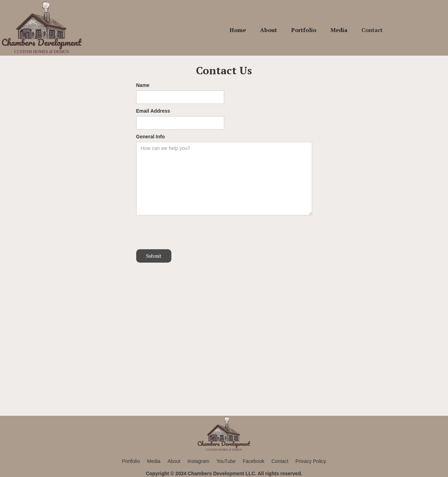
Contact (372, 30)
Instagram (198, 461)
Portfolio (304, 30)
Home (238, 30)
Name (143, 85)
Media (339, 30)
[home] (42, 28)
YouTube (226, 461)
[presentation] (190, 233)
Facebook (254, 461)
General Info (151, 137)
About (269, 30)
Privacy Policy (311, 461)
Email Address (153, 111)
